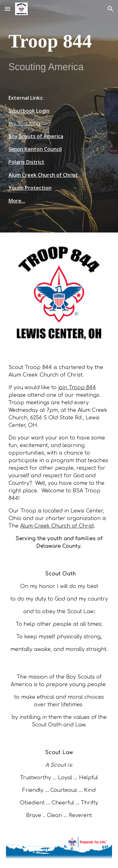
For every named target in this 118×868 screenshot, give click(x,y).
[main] (59, 51)
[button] (8, 9)
